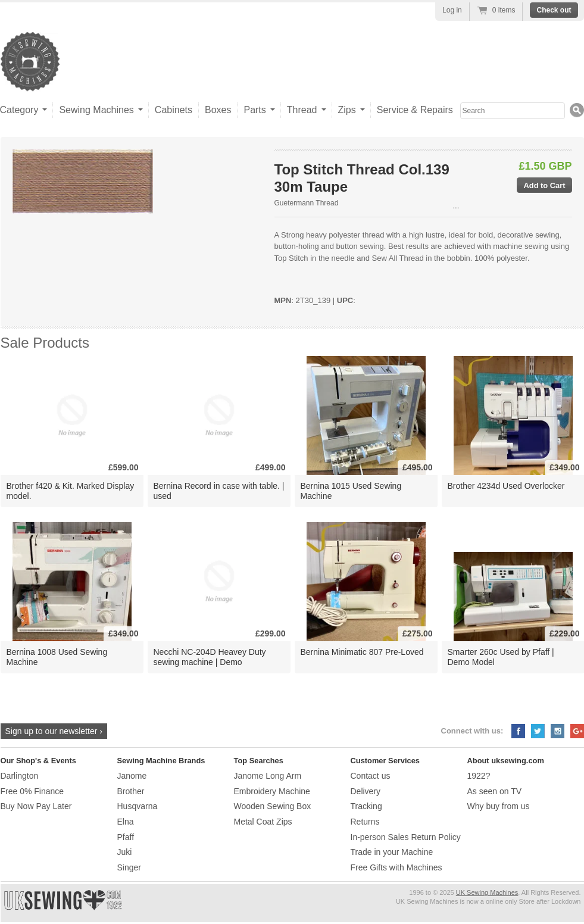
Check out (554, 10)
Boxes (218, 110)
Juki (125, 852)
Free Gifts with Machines (396, 867)
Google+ (577, 731)
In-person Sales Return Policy (406, 837)
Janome (132, 776)
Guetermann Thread (307, 203)
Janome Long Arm (268, 776)
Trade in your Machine (392, 852)
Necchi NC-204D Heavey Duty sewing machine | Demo (210, 657)
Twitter (538, 731)
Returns (365, 822)
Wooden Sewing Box (273, 806)
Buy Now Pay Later (36, 806)
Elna (126, 822)
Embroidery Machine (272, 791)
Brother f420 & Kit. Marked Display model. (71, 491)
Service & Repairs (415, 110)
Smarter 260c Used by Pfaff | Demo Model (501, 657)
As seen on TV (495, 791)
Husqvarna (138, 806)
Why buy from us (499, 806)
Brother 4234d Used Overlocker (506, 486)
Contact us (371, 776)
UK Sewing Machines (487, 892)
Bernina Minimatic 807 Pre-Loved (362, 652)
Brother (131, 791)
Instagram (558, 731)
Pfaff (126, 837)
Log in (452, 10)
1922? (479, 776)
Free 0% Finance (32, 791)
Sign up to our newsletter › (54, 731)
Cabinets (174, 110)
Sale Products (45, 343)
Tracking (366, 806)
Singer (129, 867)
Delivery (366, 791)
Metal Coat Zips (263, 822)
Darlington (20, 776)
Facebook (518, 731)
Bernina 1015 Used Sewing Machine (351, 491)
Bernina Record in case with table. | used (219, 491)
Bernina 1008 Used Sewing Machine (57, 657)
